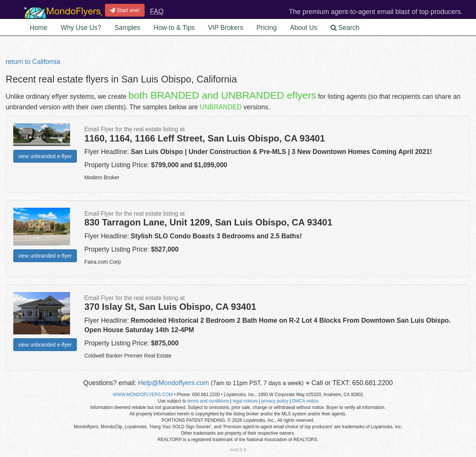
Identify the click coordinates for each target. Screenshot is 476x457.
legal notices (245, 401)
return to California (33, 62)
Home (39, 28)
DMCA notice (305, 401)
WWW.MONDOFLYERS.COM (143, 395)
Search (345, 28)
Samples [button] (127, 28)
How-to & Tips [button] (174, 28)
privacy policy (275, 401)
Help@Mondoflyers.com (174, 383)
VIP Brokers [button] (226, 28)
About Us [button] (304, 28)
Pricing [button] (267, 28)
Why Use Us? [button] (81, 28)
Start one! (125, 10)
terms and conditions (208, 401)
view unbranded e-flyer (45, 156)
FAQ (157, 11)
